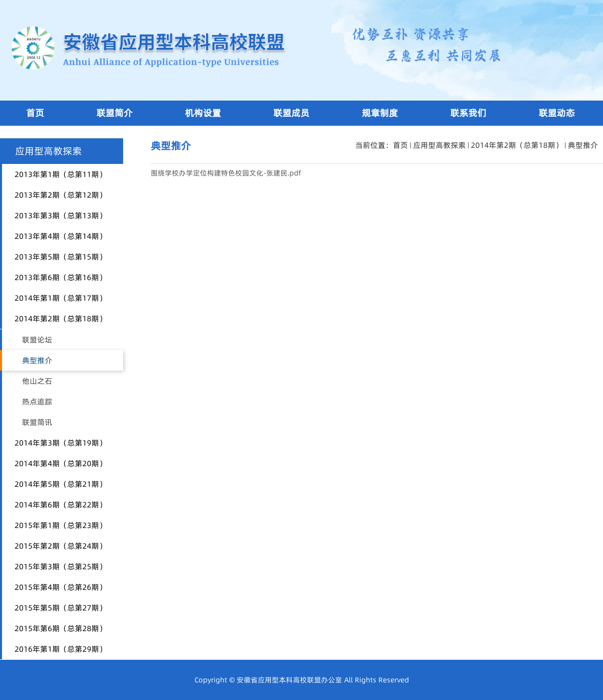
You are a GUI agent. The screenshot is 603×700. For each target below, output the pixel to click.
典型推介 (583, 145)
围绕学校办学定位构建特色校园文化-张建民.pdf (226, 173)
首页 (400, 145)
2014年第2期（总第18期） (517, 145)
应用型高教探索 (439, 145)
